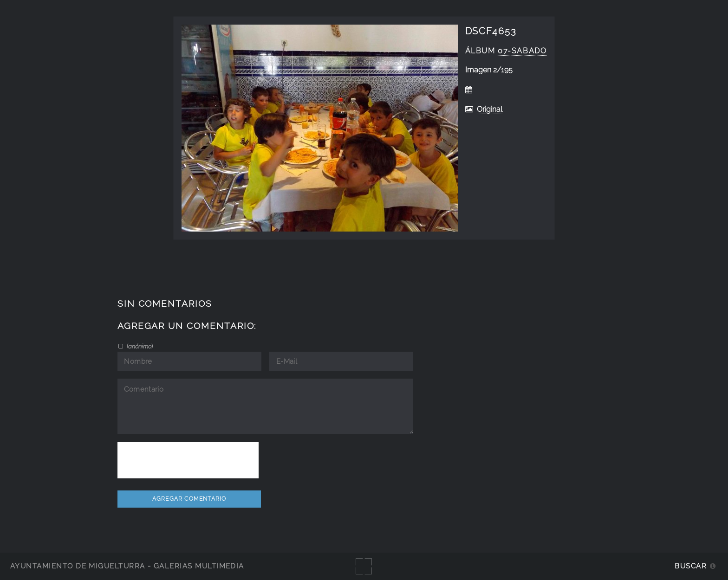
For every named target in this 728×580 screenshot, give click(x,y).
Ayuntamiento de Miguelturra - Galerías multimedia (127, 566)
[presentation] (188, 460)
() (139, 346)
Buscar (691, 566)
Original (490, 109)
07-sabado (522, 51)
